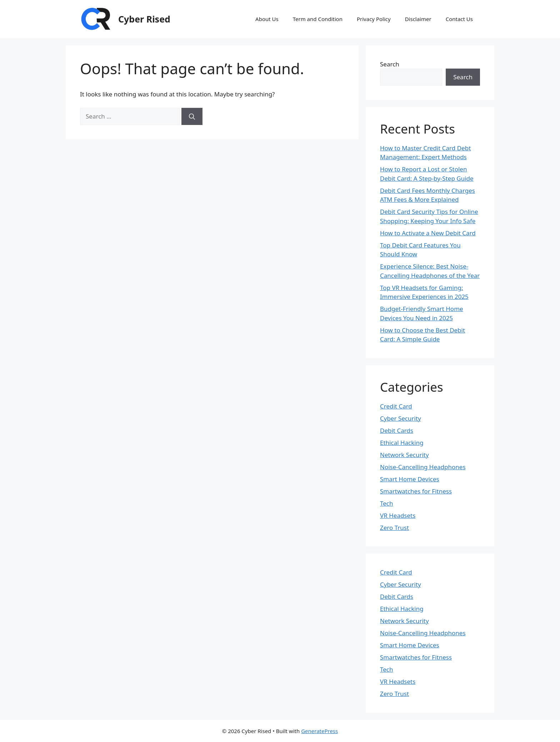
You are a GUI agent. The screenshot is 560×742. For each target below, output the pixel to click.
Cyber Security (401, 418)
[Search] (192, 116)
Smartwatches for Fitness (416, 491)
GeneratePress (319, 731)
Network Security (404, 455)
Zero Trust (394, 528)
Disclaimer (418, 19)
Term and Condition (318, 19)
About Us (267, 19)
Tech (387, 503)
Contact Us (459, 19)
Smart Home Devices (410, 479)
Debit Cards (397, 430)
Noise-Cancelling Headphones (423, 467)
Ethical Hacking (402, 443)
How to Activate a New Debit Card (428, 233)
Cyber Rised (144, 19)
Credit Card (396, 406)
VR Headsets (398, 515)
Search (390, 64)
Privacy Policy (374, 19)
